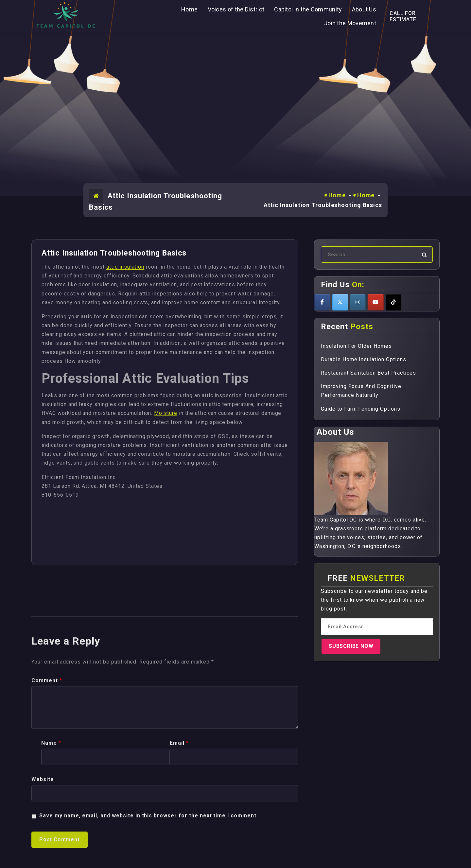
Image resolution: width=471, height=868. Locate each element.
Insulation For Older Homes (356, 346)
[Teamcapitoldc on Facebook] (322, 302)
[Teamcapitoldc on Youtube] (376, 302)
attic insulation (125, 267)
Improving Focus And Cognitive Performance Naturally (361, 391)
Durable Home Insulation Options (364, 359)
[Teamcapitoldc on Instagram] (358, 302)
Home (337, 195)
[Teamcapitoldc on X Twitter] (340, 302)
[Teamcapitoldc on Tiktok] (393, 302)
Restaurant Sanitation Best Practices (368, 373)
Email (179, 861)
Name (51, 861)
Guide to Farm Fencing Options (361, 409)
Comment (47, 798)
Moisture (166, 413)
